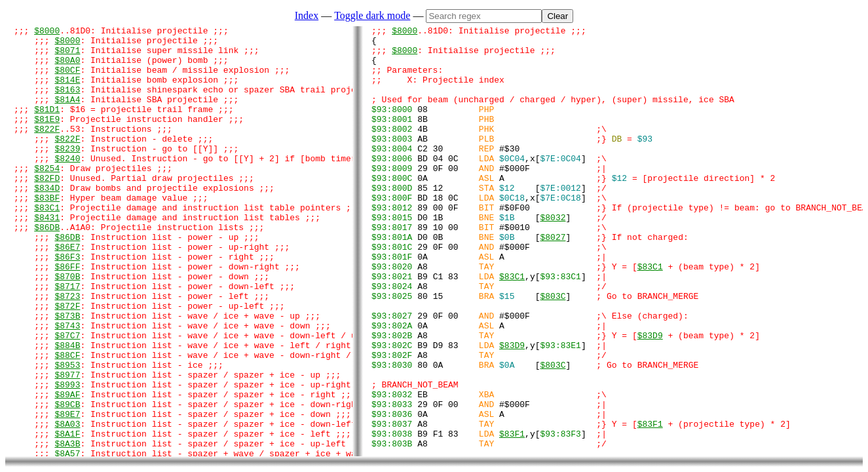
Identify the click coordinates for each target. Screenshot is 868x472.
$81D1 (47, 127)
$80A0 (67, 68)
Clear (557, 16)
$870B (67, 327)
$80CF (67, 79)
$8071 (67, 56)
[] (561, 327)
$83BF (47, 233)
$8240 (67, 186)
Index (307, 15)
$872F (67, 363)
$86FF (67, 315)
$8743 (67, 386)
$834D (47, 221)
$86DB (47, 268)
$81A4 (67, 115)
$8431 (47, 256)
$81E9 (47, 138)
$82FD (47, 209)
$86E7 (67, 292)
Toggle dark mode (372, 15)
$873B (67, 374)
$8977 (67, 445)
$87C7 (67, 398)
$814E (67, 91)
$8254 (47, 197)
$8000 (47, 32)
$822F (47, 150)
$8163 (67, 103)
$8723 (67, 351)
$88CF (67, 422)
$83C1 (47, 245)
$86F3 (67, 304)
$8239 (67, 174)
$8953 (67, 433)
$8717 (67, 339)
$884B (67, 410)
